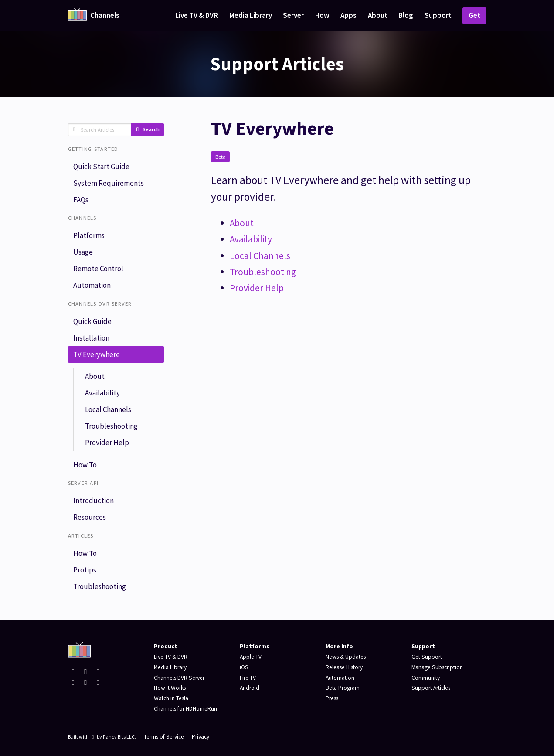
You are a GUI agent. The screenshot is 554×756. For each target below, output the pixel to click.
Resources (90, 520)
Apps (348, 15)
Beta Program (343, 688)
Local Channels (108, 411)
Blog (406, 15)
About (378, 15)
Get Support (427, 657)
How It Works (170, 688)
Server (293, 15)
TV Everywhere (97, 356)
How (322, 15)
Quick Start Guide (101, 167)
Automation (92, 286)
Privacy (202, 737)
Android (250, 688)
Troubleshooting (111, 428)
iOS (244, 667)
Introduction (93, 503)
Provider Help (107, 445)
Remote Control (98, 269)
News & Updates (346, 657)
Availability (102, 395)
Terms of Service (165, 737)
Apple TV (251, 657)
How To (85, 467)
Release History (345, 667)
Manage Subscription (437, 667)
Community (426, 678)
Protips (85, 572)
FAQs (81, 200)
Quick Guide (92, 322)
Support (438, 15)
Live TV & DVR (197, 15)
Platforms (89, 236)
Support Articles (431, 688)
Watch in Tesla (171, 698)
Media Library (251, 15)
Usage (83, 253)
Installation (91, 339)
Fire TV (248, 678)
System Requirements (109, 183)
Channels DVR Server (180, 678)
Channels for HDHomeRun (186, 709)
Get (474, 15)
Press (332, 698)
